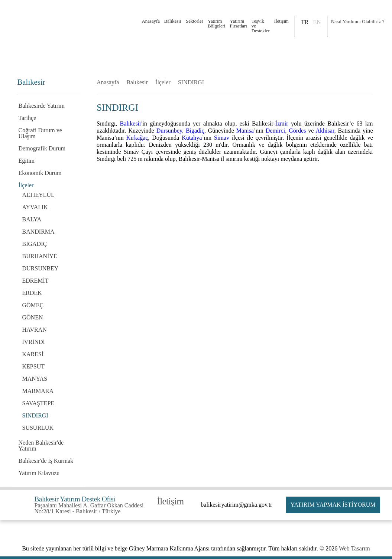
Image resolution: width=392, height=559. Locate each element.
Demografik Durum (42, 148)
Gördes (297, 131)
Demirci (275, 131)
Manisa (245, 131)
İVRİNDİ (34, 342)
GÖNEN (33, 317)
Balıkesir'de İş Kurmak (46, 461)
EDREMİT (35, 281)
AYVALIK (35, 207)
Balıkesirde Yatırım (42, 106)
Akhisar (325, 131)
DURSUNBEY (41, 268)
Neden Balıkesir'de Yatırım (41, 446)
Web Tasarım (354, 548)
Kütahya (192, 138)
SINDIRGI (35, 415)
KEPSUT (33, 366)
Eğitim (27, 161)
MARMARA (38, 391)
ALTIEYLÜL (38, 195)
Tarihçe (27, 118)
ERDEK (32, 293)
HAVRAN (35, 330)
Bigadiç (195, 131)
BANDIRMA (38, 232)
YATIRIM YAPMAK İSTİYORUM (333, 505)
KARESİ (33, 354)
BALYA (32, 219)
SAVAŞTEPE (38, 403)
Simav (222, 138)
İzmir (282, 123)
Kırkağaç (137, 138)
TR (305, 22)
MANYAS (35, 379)
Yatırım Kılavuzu (39, 473)
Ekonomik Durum (40, 173)
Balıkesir (137, 82)
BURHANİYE (40, 256)
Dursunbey (169, 131)
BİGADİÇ (35, 244)
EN (317, 22)
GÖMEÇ (33, 305)
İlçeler (26, 185)
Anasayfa (151, 21)
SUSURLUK (38, 428)
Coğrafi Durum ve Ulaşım (40, 133)
